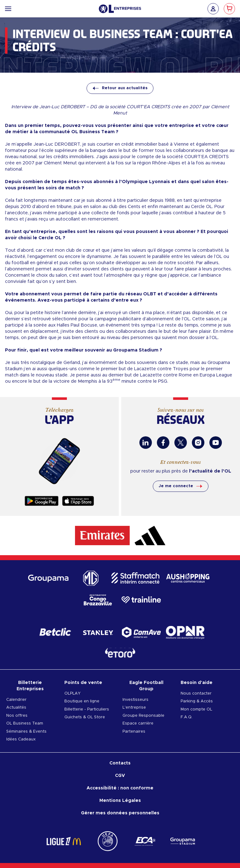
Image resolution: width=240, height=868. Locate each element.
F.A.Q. (187, 717)
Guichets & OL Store (85, 717)
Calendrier (16, 700)
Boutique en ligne (82, 701)
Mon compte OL (196, 709)
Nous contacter (196, 693)
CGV (120, 776)
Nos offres (17, 716)
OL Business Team (25, 723)
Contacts (120, 763)
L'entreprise (134, 708)
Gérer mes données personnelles (120, 813)
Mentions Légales (120, 800)
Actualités (16, 708)
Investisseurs (135, 700)
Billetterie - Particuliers (87, 709)
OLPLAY (72, 693)
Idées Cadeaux (21, 739)
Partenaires (134, 732)
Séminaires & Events (26, 732)
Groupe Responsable (143, 716)
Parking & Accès (197, 701)
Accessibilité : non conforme (120, 788)
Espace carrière (138, 723)
